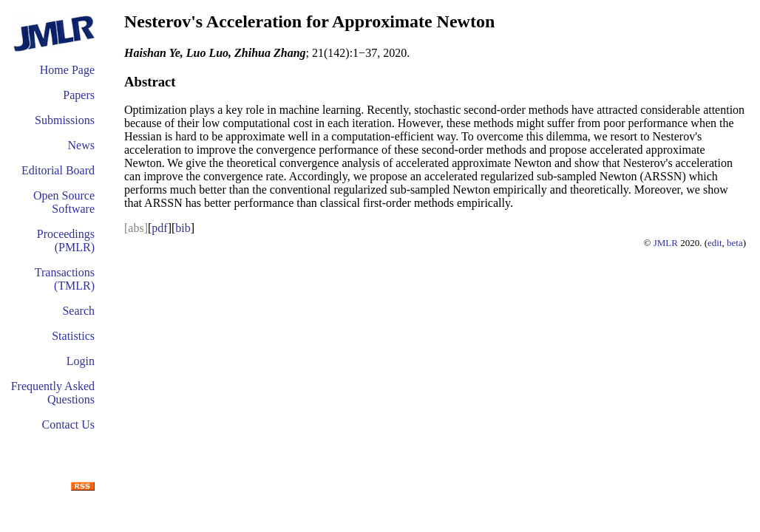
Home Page (67, 70)
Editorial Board (58, 170)
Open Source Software (64, 202)
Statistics (73, 336)
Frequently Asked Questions (53, 393)
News (81, 145)
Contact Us (68, 424)
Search (78, 311)
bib (183, 228)
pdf (159, 228)
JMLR (666, 243)
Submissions (65, 120)
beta (735, 243)
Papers (79, 95)
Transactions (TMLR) (65, 279)
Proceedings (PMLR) (66, 241)
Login (81, 361)
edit (715, 243)
